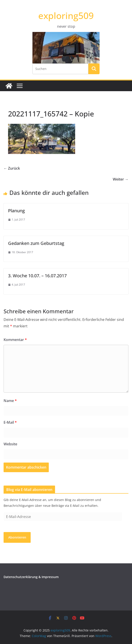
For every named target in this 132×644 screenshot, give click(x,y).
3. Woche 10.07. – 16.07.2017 (37, 276)
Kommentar (15, 340)
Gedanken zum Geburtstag (36, 243)
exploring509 (66, 16)
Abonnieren (17, 537)
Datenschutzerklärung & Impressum (31, 577)
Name (10, 401)
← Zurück (12, 168)
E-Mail (10, 422)
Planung (16, 211)
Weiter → (121, 179)
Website (10, 444)
